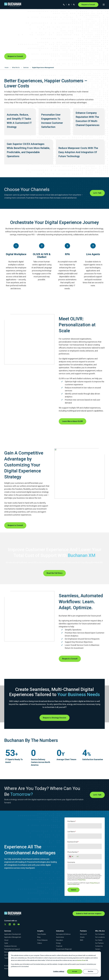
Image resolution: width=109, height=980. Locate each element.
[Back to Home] (13, 5)
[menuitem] (13, 934)
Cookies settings (59, 971)
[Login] (69, 4)
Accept (75, 971)
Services (26, 68)
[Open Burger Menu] (104, 5)
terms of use (81, 960)
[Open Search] (74, 4)
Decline (91, 971)
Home (7, 68)
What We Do (16, 68)
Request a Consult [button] (88, 5)
